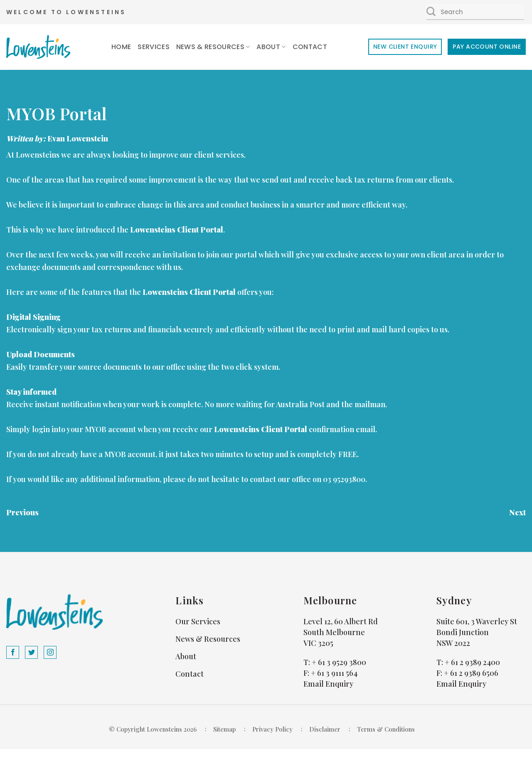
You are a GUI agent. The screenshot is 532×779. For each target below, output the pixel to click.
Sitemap (224, 729)
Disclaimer (325, 729)
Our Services (198, 621)
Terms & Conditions (386, 729)
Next (517, 512)
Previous (22, 512)
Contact (310, 47)
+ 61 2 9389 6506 (471, 673)
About (271, 47)
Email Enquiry (328, 684)
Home (121, 47)
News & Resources (213, 47)
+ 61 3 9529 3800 (339, 662)
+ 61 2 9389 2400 (472, 662)
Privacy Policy (272, 729)
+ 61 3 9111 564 (334, 673)
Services (154, 47)
